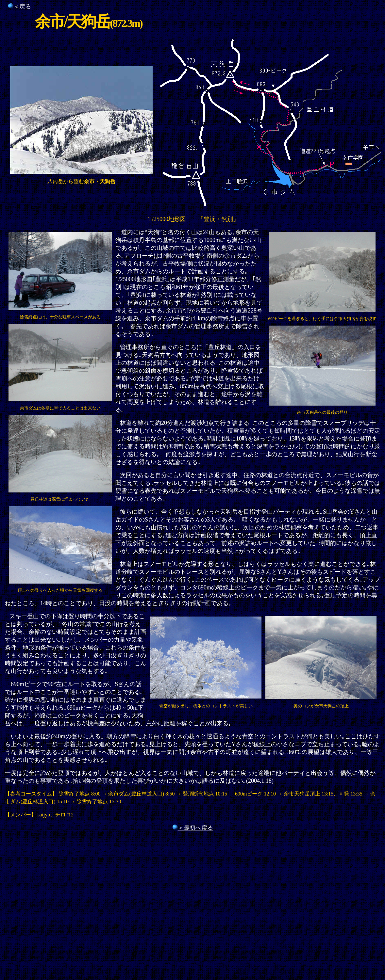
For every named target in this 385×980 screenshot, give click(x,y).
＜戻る (22, 7)
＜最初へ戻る (195, 828)
